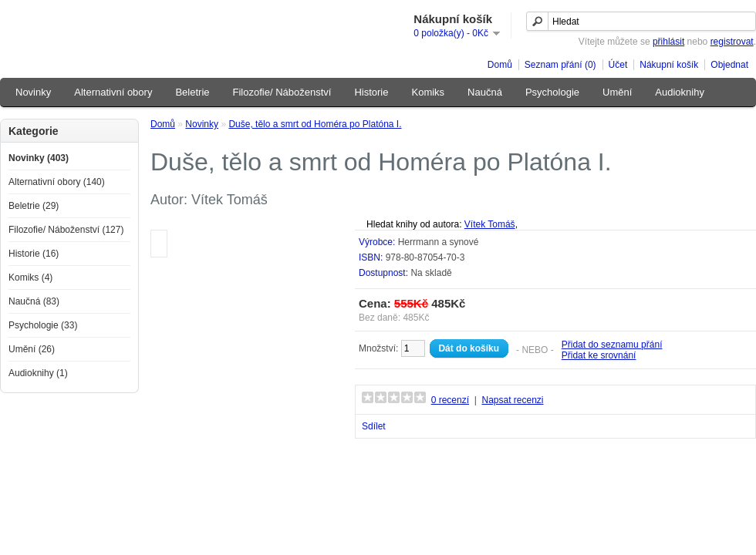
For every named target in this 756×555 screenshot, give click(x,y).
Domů (500, 65)
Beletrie (192, 92)
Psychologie (552, 92)
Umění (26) (32, 349)
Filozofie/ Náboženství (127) (66, 230)
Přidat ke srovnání (599, 355)
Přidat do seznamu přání (612, 345)
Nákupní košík (669, 65)
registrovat (732, 42)
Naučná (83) (34, 301)
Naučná (485, 92)
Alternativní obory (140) (57, 182)
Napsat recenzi (512, 400)
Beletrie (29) (34, 206)
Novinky (33, 92)
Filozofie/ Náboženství (282, 92)
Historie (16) (34, 254)
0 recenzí (450, 400)
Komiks (428, 92)
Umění (617, 92)
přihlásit (668, 42)
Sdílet (374, 426)
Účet (618, 65)
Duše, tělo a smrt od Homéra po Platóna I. (315, 124)
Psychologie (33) (43, 325)
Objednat (729, 65)
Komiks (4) (30, 277)
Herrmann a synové (439, 242)
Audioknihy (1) (38, 373)
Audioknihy (680, 92)
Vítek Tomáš (490, 224)
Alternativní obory (113, 92)
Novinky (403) (39, 158)
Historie (371, 92)
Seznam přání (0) (560, 65)
